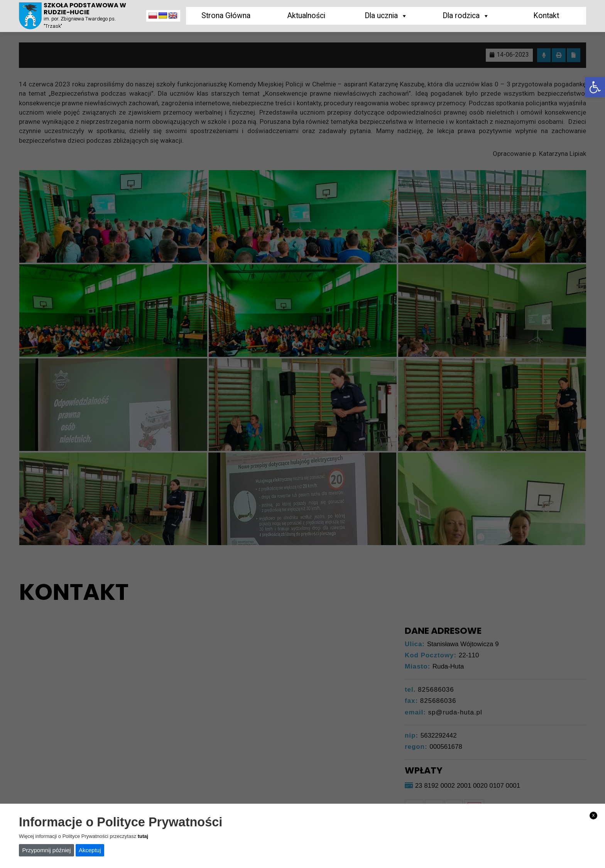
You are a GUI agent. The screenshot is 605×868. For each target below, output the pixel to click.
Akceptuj (90, 850)
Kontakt (546, 16)
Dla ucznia (386, 16)
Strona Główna (226, 16)
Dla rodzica (466, 16)
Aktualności (306, 16)
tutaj (143, 836)
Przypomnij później (47, 850)
